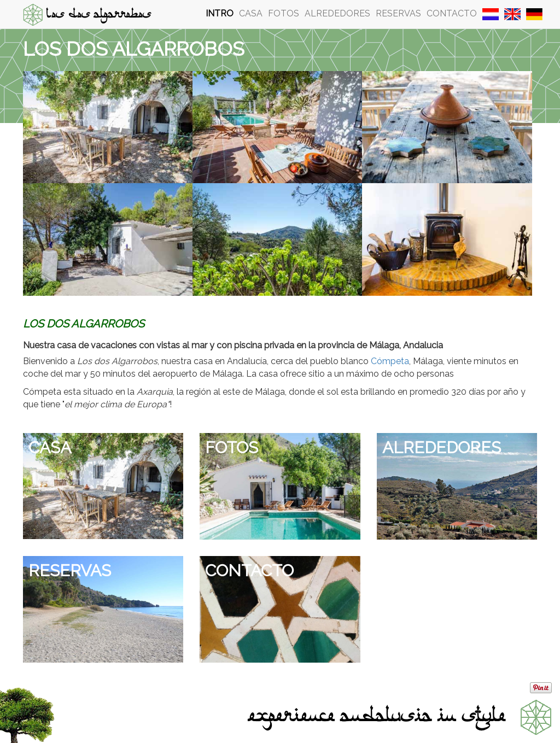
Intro (220, 13)
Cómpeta (390, 361)
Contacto (452, 13)
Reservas (398, 13)
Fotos (284, 13)
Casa (251, 13)
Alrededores (337, 13)
